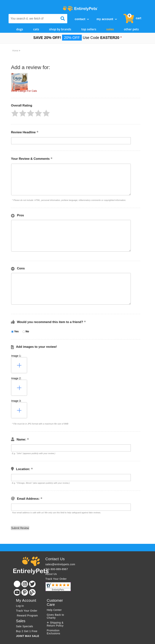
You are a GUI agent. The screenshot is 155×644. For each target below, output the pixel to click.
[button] (15, 113)
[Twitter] (32, 584)
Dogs (20, 29)
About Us (51, 574)
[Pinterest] (25, 592)
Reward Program (27, 616)
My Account (107, 19)
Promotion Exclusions (53, 632)
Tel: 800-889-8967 (57, 569)
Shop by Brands (60, 29)
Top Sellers (89, 29)
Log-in (20, 606)
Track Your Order (56, 579)
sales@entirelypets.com (60, 564)
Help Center (54, 610)
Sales (110, 29)
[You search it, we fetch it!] (34, 19)
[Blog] (32, 592)
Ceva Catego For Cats (24, 91)
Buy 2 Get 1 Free (27, 631)
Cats (36, 29)
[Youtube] (17, 592)
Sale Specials (24, 626)
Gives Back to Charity (55, 616)
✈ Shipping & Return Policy (55, 624)
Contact (82, 19)
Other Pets (131, 29)
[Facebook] (17, 584)
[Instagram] (25, 584)
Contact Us (55, 559)
